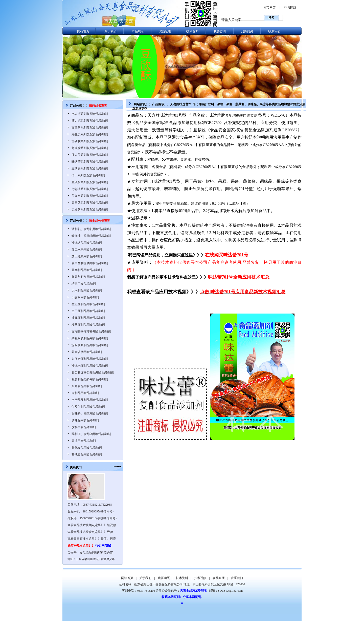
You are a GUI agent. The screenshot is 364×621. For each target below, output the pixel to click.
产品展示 (138, 31)
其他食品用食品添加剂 (87, 454)
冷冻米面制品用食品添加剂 (90, 366)
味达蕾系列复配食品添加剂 (90, 162)
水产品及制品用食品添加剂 (90, 400)
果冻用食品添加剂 (84, 441)
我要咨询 (220, 31)
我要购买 (247, 31)
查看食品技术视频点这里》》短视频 (92, 525)
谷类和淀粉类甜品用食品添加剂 (93, 372)
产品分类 (76, 106)
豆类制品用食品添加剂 (87, 270)
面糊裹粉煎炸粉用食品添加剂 (91, 332)
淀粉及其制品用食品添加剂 (90, 345)
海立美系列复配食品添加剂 (90, 134)
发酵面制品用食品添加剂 (88, 325)
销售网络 (290, 8)
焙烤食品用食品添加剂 (87, 386)
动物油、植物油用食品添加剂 (91, 236)
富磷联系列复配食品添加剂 (90, 141)
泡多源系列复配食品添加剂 (90, 114)
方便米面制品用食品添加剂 (90, 359)
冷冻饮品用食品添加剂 (87, 243)
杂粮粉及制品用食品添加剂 (90, 338)
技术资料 (192, 31)
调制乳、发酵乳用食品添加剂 (91, 229)
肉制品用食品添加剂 (85, 393)
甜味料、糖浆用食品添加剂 (90, 413)
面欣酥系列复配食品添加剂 (90, 128)
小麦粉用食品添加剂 (85, 297)
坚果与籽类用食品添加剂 (88, 277)
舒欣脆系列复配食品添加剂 (90, 148)
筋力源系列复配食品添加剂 (90, 121)
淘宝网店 (269, 8)
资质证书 (165, 31)
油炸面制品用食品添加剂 (88, 318)
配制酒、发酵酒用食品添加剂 (91, 434)
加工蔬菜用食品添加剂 (87, 256)
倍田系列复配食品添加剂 (88, 175)
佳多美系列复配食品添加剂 (90, 155)
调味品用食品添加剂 (85, 420)
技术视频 (200, 578)
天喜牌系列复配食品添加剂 (90, 203)
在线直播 (219, 578)
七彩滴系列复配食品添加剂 (90, 189)
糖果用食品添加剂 (84, 284)
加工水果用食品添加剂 (87, 250)
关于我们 (110, 31)
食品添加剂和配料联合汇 (96, 553)
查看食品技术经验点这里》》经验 (90, 532)
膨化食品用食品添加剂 (87, 448)
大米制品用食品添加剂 (87, 291)
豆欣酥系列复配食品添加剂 (90, 182)
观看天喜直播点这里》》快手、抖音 (92, 539)
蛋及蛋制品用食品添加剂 (88, 407)
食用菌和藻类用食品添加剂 (90, 263)
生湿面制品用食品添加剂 (88, 304)
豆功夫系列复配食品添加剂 (90, 169)
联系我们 (274, 31)
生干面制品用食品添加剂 (88, 311)
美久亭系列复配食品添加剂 (90, 196)
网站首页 (83, 31)
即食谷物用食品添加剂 (87, 352)
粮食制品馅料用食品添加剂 (90, 379)
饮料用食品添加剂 (84, 427)
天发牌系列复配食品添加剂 (90, 210)
